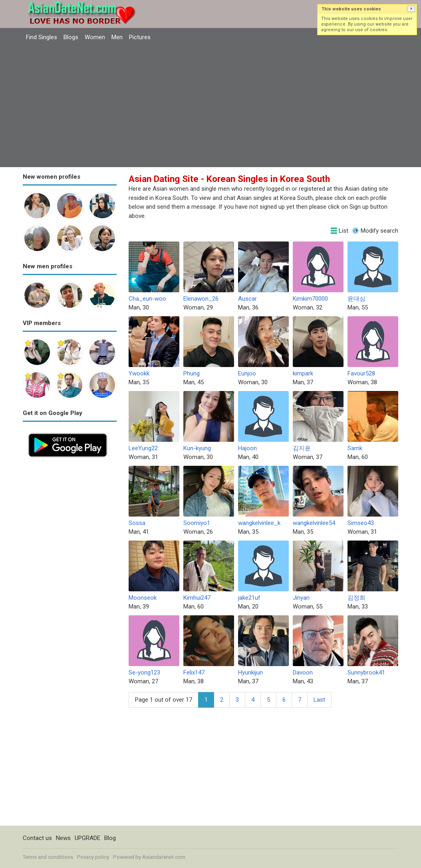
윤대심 (356, 299)
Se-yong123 (144, 672)
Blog (110, 838)
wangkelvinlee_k (259, 523)
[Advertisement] (210, 105)
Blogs (71, 37)
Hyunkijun (250, 672)
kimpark (303, 373)
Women (95, 37)
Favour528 (361, 373)
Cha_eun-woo (147, 299)
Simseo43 (361, 523)
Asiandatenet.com (164, 857)
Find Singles (42, 37)
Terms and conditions (48, 857)
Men (117, 37)
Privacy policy (93, 857)
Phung (192, 373)
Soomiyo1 (197, 523)
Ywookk (139, 373)
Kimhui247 (197, 598)
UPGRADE (87, 838)
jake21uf (249, 598)
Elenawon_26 (201, 299)
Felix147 (194, 672)
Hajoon (247, 448)
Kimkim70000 (310, 299)
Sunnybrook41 (366, 672)
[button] (411, 9)
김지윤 (302, 448)
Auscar (247, 299)
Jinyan (301, 598)
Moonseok (143, 598)
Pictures (140, 37)
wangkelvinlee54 (314, 523)
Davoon (303, 672)
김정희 (356, 598)
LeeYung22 (143, 448)
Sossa (137, 523)
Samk (355, 448)
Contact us (37, 838)
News (63, 838)
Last (319, 700)
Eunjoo (247, 373)
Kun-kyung (197, 448)
